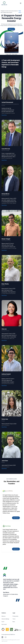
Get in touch (4, 624)
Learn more (16, 518)
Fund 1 (3, 622)
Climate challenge (5, 619)
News (14, 622)
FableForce (13, 635)
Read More (4, 115)
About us (3, 616)
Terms (14, 619)
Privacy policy (15, 616)
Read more (20, 12)
